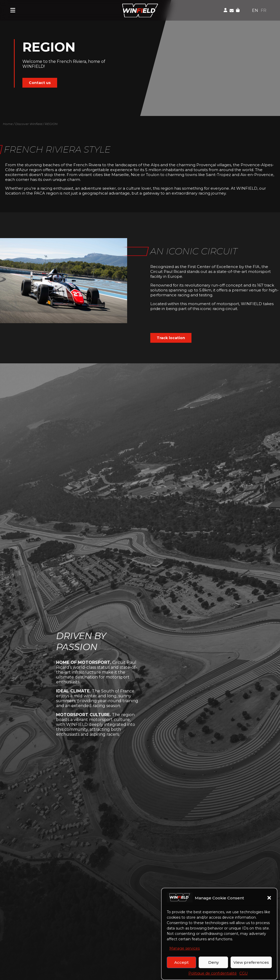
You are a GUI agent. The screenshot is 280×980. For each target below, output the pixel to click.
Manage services (185, 950)
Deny (213, 963)
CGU (243, 975)
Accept (181, 963)
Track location (171, 338)
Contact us (40, 83)
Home (8, 124)
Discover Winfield (29, 124)
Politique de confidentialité (213, 975)
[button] (269, 899)
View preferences (251, 963)
